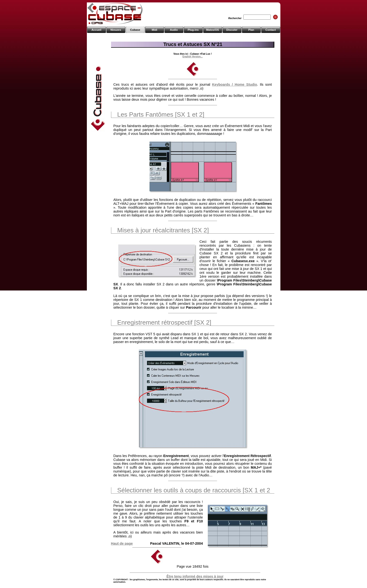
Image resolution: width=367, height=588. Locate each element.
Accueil (96, 30)
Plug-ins (193, 30)
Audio (174, 30)
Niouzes (116, 30)
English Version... (192, 57)
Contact (271, 30)
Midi (154, 30)
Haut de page (122, 543)
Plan (251, 30)
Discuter (232, 30)
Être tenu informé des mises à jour (195, 576)
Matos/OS (213, 30)
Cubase (135, 30)
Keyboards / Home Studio (234, 84)
